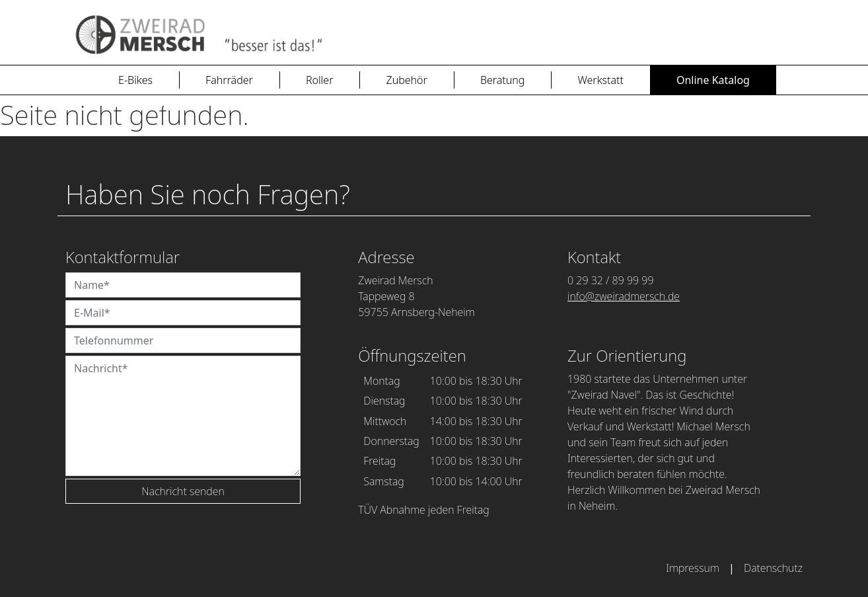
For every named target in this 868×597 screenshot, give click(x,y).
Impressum (693, 568)
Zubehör (406, 80)
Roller (320, 80)
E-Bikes (135, 80)
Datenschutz (773, 568)
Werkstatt (600, 80)
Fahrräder (229, 80)
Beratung (503, 80)
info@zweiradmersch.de (624, 296)
